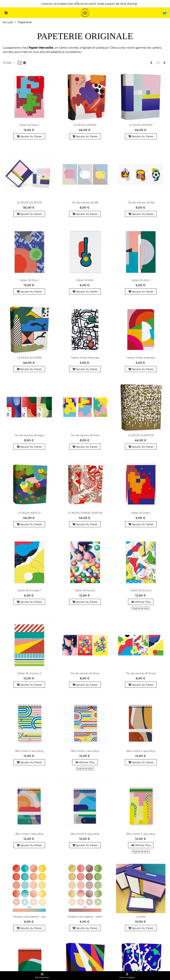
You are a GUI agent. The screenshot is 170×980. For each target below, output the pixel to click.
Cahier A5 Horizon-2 (29, 673)
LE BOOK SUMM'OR (141, 435)
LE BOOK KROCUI (29, 513)
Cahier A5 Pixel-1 (141, 513)
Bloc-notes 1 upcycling (85, 751)
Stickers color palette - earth (85, 917)
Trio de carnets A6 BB (85, 203)
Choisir (9, 63)
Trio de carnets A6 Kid (141, 203)
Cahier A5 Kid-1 (85, 280)
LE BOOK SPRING (85, 125)
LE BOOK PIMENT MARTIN (85, 513)
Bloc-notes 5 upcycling (29, 834)
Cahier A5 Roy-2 (29, 280)
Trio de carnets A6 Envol (141, 673)
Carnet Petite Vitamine (141, 358)
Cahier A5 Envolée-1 (29, 591)
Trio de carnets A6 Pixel (85, 435)
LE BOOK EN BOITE (29, 203)
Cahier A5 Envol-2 (141, 591)
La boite (141, 917)
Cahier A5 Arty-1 (141, 280)
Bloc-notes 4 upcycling (141, 751)
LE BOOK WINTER (141, 125)
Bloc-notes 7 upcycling (141, 834)
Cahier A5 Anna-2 (85, 591)
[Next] (164, 63)
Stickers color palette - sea (29, 917)
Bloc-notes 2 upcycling (29, 751)
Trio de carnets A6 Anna (85, 673)
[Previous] (151, 63)
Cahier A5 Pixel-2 (29, 125)
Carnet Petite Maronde (85, 358)
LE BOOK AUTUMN (29, 358)
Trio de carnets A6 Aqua (29, 435)
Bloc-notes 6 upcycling (85, 834)
